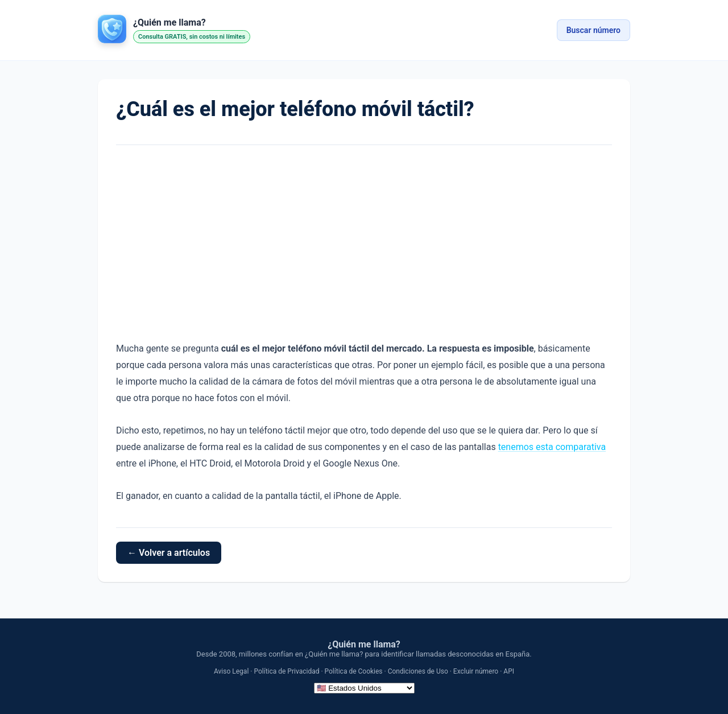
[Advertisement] (364, 243)
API (509, 671)
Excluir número (476, 671)
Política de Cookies (354, 671)
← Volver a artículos (169, 553)
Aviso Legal (231, 671)
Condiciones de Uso (418, 671)
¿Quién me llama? (364, 644)
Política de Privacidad (286, 671)
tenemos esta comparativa (552, 447)
